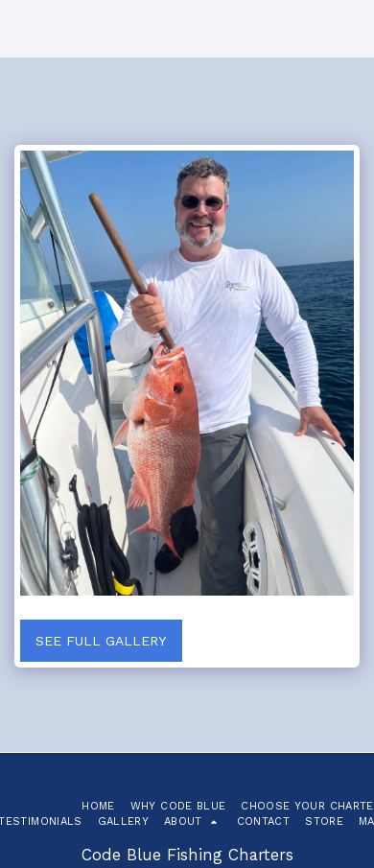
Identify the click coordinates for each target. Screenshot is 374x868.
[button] (193, 821)
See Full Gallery (101, 641)
